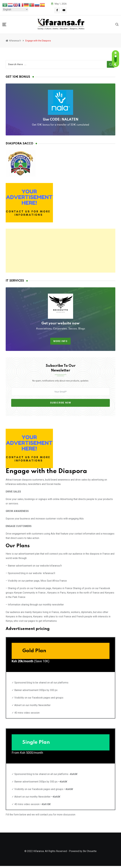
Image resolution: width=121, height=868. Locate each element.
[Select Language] (15, 9)
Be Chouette (90, 853)
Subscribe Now (61, 403)
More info (60, 341)
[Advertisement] (60, 251)
